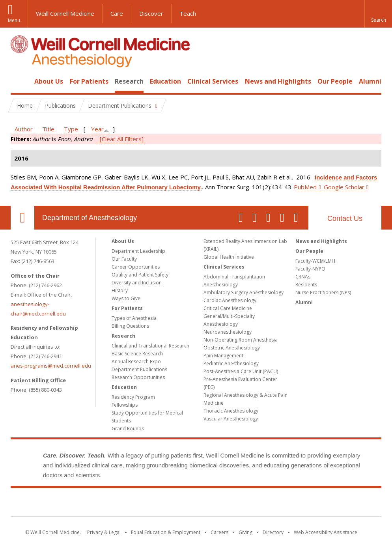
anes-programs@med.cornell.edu (51, 366)
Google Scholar (344, 187)
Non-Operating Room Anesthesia (241, 340)
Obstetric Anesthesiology (232, 348)
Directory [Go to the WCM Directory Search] (273, 532)
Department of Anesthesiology (90, 218)
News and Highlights (278, 81)
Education (165, 81)
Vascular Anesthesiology (231, 419)
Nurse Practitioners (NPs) (323, 292)
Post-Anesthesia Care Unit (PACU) (241, 371)
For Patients (89, 81)
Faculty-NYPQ (310, 269)
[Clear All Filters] (122, 139)
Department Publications (139, 369)
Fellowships (125, 405)
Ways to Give (126, 298)
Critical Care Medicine (228, 308)
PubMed (305, 187)
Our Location (22, 218)
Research (129, 81)
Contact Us (345, 219)
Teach (188, 13)
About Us (49, 81)
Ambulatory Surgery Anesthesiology (244, 292)
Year (97, 129)
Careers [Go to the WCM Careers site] (219, 532)
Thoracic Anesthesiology (231, 411)
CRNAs (303, 277)
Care (117, 13)
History (120, 290)
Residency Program (133, 397)
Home (19, 81)
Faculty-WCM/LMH (315, 261)
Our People (335, 81)
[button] (378, 14)
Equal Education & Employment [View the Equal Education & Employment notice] (166, 532)
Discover (151, 13)
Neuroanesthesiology (228, 332)
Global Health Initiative (229, 257)
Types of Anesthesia (134, 318)
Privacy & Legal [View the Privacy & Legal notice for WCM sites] (104, 532)
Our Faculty (124, 259)
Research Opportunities (138, 377)
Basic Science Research (137, 354)
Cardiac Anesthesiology (230, 300)
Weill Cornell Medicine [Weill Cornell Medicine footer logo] (196, 504)
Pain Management (223, 356)
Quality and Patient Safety (140, 275)
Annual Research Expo (136, 361)
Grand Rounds (128, 429)
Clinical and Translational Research (150, 346)
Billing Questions (130, 326)
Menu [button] (14, 20)
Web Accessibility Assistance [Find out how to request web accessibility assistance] (326, 532)
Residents (306, 285)
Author (24, 129)
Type (71, 129)
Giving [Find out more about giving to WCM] (245, 532)
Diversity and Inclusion (137, 283)
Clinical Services (213, 81)
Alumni (370, 81)
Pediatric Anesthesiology (231, 363)
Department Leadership (138, 251)
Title (48, 129)
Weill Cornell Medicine (65, 13)
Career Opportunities (136, 267)
